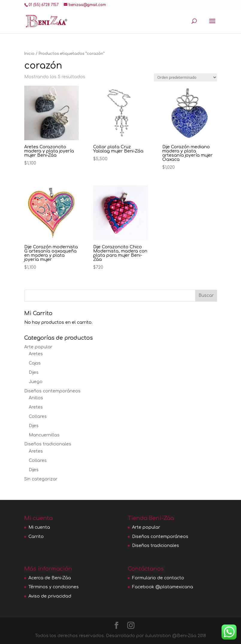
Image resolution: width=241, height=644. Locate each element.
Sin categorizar (41, 479)
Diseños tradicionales (48, 444)
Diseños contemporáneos (52, 391)
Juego (36, 382)
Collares (38, 417)
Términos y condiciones (54, 587)
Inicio (29, 54)
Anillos (36, 398)
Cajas (35, 363)
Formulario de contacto (158, 578)
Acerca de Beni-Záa (50, 578)
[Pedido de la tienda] (185, 77)
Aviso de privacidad (50, 596)
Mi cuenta (39, 527)
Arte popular (38, 347)
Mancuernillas (44, 435)
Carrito (36, 537)
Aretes (36, 354)
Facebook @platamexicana (163, 587)
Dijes (34, 372)
